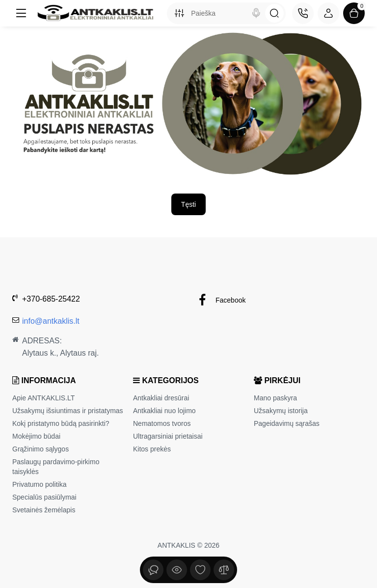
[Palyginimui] (224, 570)
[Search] (256, 13)
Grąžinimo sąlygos (40, 449)
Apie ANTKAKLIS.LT (43, 398)
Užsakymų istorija (281, 411)
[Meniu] (21, 13)
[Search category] (179, 13)
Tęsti (188, 204)
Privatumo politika (40, 484)
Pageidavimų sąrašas (287, 423)
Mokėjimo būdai (36, 436)
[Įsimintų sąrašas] (200, 570)
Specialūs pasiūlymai (44, 497)
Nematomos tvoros (162, 423)
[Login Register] (328, 13)
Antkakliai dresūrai (161, 398)
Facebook (221, 300)
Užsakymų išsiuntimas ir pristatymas (68, 411)
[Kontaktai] (303, 13)
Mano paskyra (275, 398)
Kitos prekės (152, 449)
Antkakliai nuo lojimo (164, 411)
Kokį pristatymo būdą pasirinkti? (61, 423)
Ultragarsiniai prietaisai (168, 436)
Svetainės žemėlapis (44, 510)
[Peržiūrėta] (153, 570)
